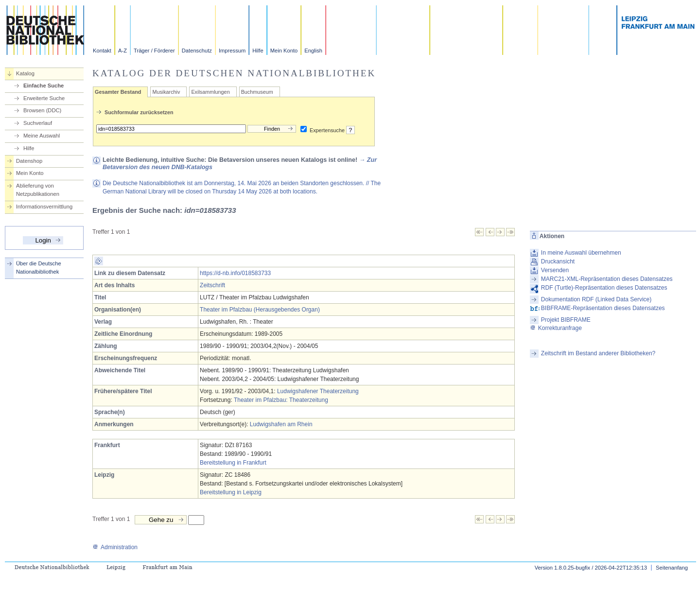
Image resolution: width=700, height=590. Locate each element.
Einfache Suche (44, 86)
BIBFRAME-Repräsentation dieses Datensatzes (603, 308)
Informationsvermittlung (44, 207)
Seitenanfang (672, 568)
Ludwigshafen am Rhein (281, 424)
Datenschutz (197, 51)
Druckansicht (558, 261)
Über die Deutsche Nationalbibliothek (39, 268)
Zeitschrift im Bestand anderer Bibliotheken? (598, 353)
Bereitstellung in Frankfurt (233, 463)
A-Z (122, 51)
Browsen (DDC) (42, 110)
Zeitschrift (212, 285)
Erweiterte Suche (44, 98)
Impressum (232, 51)
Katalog (25, 73)
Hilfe (258, 51)
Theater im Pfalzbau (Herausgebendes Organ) (260, 310)
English (313, 51)
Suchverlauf (38, 123)
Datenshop (29, 161)
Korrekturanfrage (556, 328)
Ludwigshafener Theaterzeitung (318, 391)
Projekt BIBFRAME (566, 320)
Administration (115, 547)
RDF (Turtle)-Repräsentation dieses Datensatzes (604, 288)
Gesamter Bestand (118, 92)
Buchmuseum (257, 92)
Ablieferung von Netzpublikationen (38, 190)
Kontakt (102, 51)
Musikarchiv (166, 92)
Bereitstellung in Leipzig (231, 492)
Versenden (555, 270)
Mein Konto (284, 51)
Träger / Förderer (154, 51)
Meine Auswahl (42, 136)
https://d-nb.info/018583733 (235, 273)
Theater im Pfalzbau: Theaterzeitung (281, 400)
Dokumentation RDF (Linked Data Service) (596, 299)
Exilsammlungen (210, 92)
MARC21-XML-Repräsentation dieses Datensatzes (607, 279)
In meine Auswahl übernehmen (581, 253)
